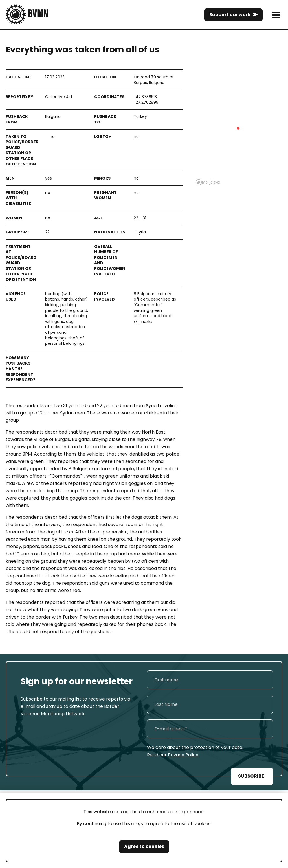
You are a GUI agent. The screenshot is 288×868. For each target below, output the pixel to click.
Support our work (230, 15)
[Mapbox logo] (208, 182)
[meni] (276, 15)
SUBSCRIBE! (252, 776)
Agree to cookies (144, 846)
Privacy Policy (183, 755)
